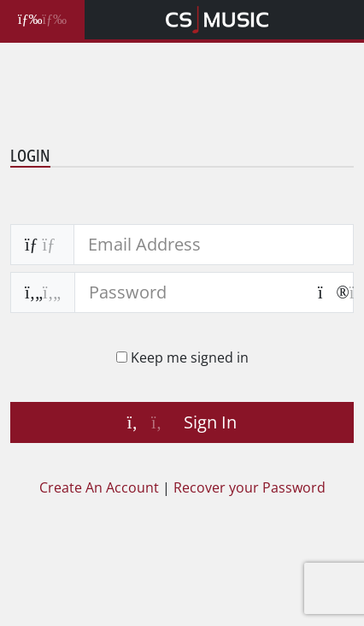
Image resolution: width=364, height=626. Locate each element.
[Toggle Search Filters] (42, 20)
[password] (189, 292)
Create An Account (99, 487)
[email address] (214, 245)
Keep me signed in (188, 357)
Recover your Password (250, 487)
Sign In (182, 422)
